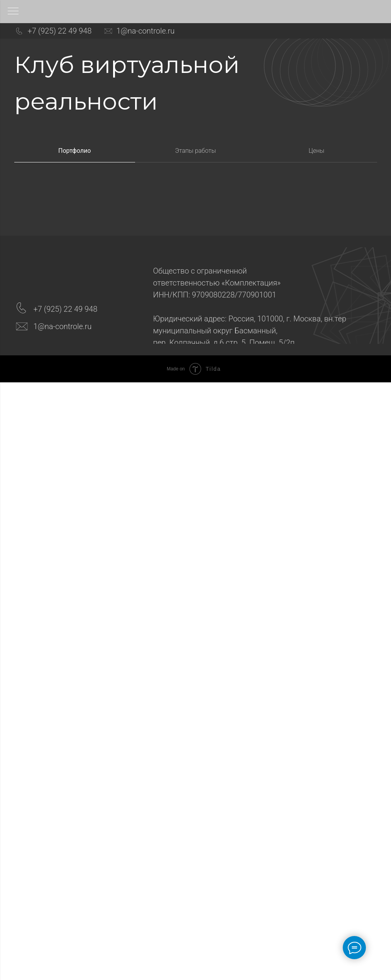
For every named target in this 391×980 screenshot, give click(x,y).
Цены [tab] (316, 151)
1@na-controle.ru (146, 31)
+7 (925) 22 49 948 (60, 31)
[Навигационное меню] (13, 12)
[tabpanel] (195, 211)
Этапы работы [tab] (195, 151)
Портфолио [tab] (74, 151)
